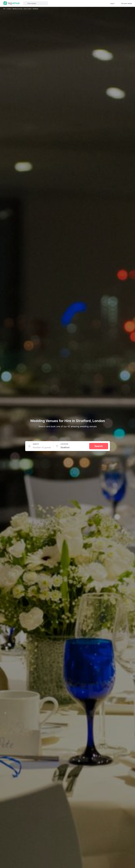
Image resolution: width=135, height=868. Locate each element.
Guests (36, 444)
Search (99, 446)
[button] (35, 3)
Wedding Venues (18, 9)
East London (28, 9)
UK (4, 9)
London (9, 9)
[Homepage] (11, 3)
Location (64, 444)
